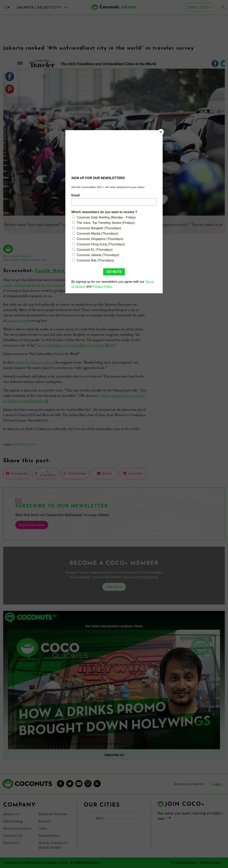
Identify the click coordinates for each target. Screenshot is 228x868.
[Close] (162, 131)
